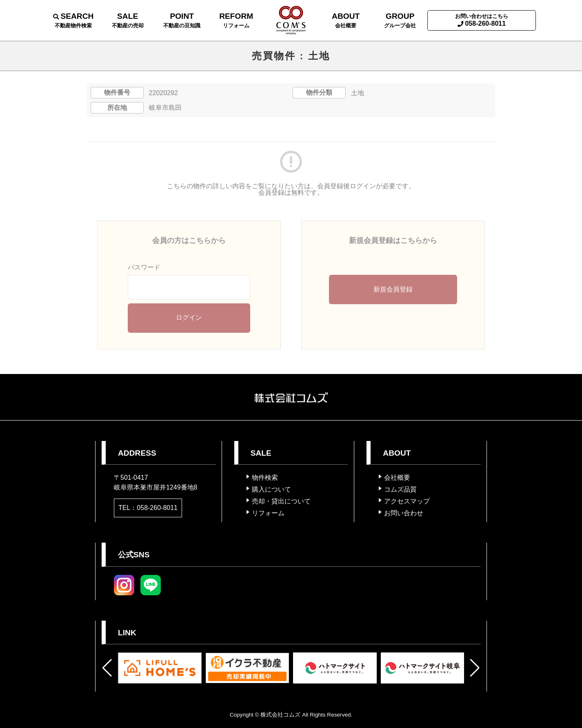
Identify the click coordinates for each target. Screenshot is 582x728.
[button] (107, 668)
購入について (271, 489)
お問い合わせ (404, 513)
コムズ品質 (400, 489)
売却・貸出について (281, 501)
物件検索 (265, 478)
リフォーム (268, 513)
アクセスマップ (407, 501)
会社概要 (397, 478)
